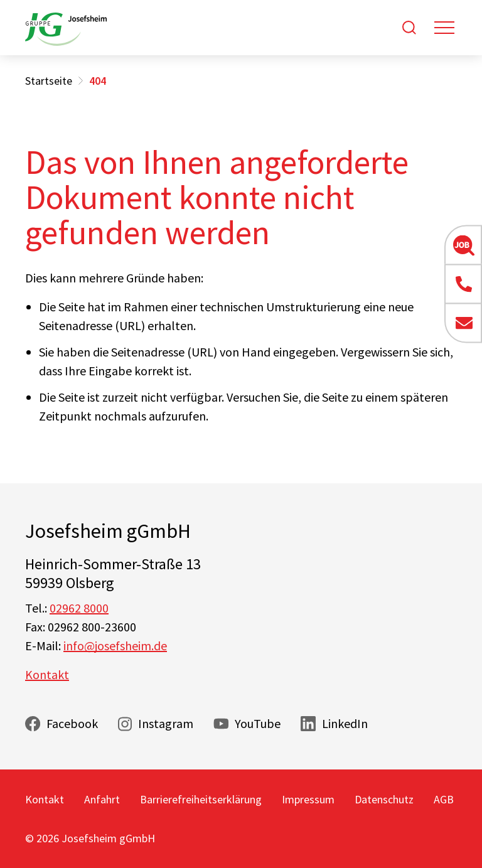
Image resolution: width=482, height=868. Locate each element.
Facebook (72, 723)
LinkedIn (345, 723)
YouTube (258, 723)
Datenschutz (384, 799)
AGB (444, 799)
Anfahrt (102, 799)
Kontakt (47, 674)
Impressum (308, 799)
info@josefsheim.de (115, 646)
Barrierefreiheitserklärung (201, 799)
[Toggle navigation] (444, 28)
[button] (463, 245)
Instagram (166, 723)
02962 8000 (79, 608)
